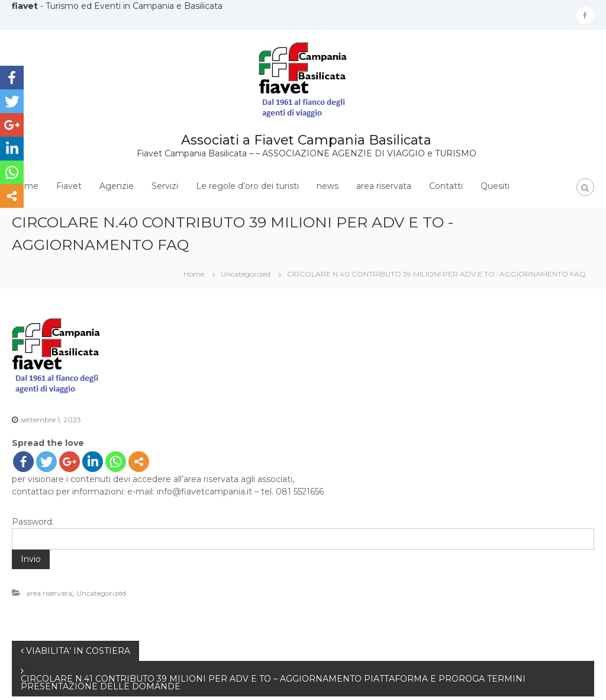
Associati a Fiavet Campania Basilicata (306, 140)
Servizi (165, 186)
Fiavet (69, 186)
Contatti (446, 186)
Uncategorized (246, 274)
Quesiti (495, 186)
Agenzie (117, 186)
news (328, 186)
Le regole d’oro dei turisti (247, 186)
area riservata (384, 186)
